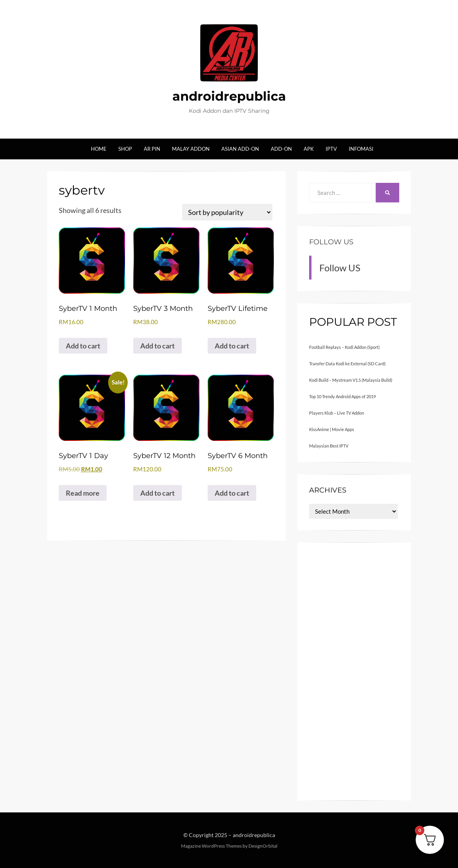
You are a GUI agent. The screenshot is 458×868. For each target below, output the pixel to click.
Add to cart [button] (83, 346)
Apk (309, 149)
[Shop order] (227, 212)
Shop (125, 149)
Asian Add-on (240, 149)
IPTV (331, 149)
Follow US (331, 242)
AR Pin (152, 149)
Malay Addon (191, 149)
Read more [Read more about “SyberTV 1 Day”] (83, 493)
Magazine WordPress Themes (211, 846)
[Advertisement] (354, 671)
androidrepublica (229, 96)
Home (99, 149)
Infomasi (361, 149)
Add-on (281, 149)
